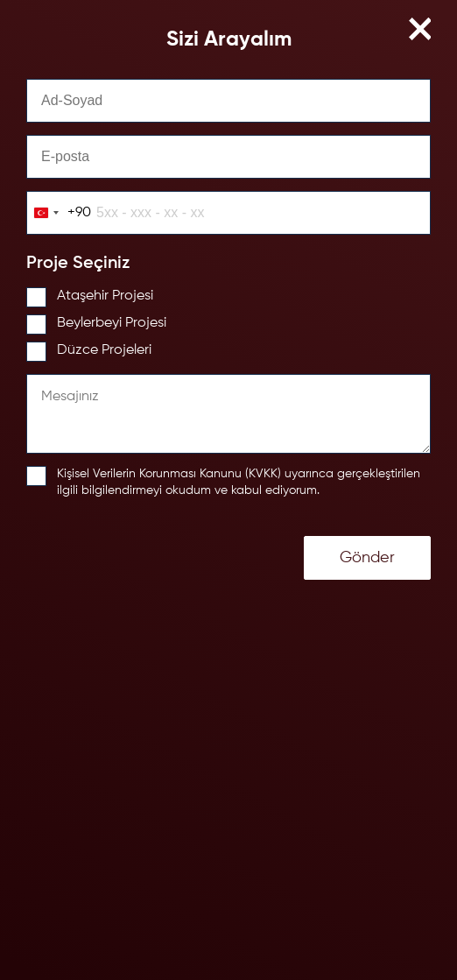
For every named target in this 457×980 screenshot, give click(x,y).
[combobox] (59, 213)
